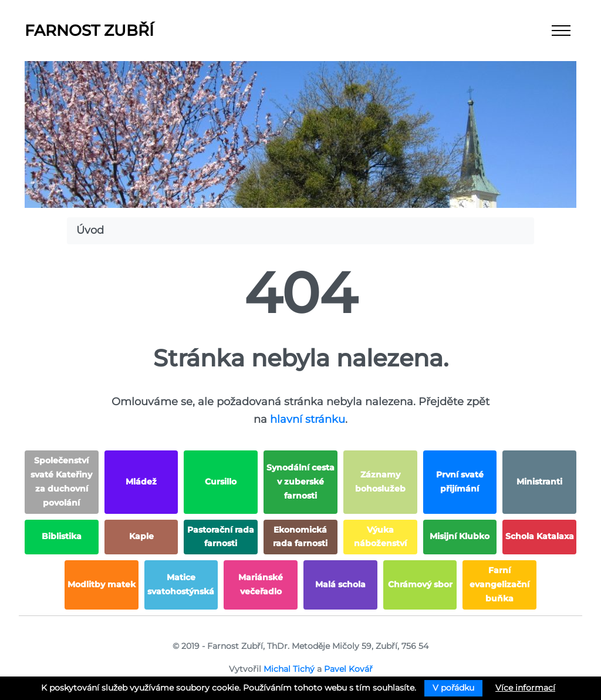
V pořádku (453, 688)
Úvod (90, 230)
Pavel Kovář (348, 669)
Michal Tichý (289, 669)
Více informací (525, 688)
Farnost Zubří (89, 31)
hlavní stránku (308, 419)
